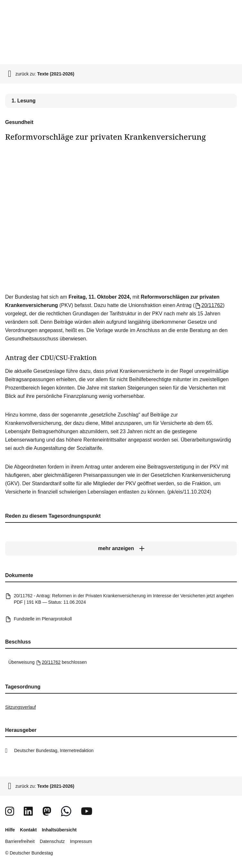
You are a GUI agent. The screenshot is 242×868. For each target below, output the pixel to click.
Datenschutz (52, 841)
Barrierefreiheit (20, 841)
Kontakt (28, 830)
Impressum (81, 841)
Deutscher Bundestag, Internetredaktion (54, 750)
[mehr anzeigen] (121, 548)
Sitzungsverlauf (21, 707)
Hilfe (10, 830)
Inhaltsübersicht (59, 830)
